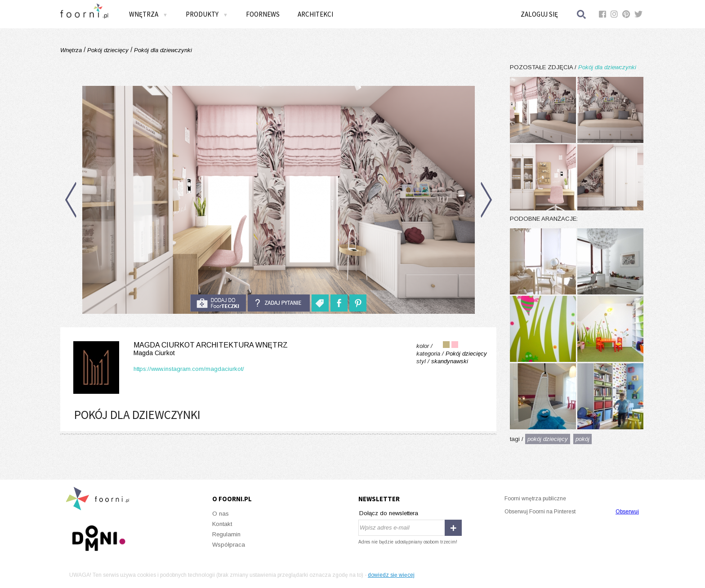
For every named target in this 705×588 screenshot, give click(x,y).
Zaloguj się (539, 14)
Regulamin (226, 534)
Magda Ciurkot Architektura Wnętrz (179, 349)
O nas (221, 514)
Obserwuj (627, 512)
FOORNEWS (263, 14)
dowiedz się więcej (391, 575)
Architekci (315, 14)
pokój (582, 439)
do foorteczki (218, 303)
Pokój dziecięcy (108, 50)
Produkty (207, 14)
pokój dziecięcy (548, 439)
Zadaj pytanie (279, 303)
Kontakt (222, 524)
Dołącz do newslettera (389, 513)
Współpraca (229, 545)
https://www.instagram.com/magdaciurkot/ (189, 369)
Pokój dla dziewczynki (162, 50)
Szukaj (582, 14)
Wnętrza (148, 14)
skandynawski (450, 361)
